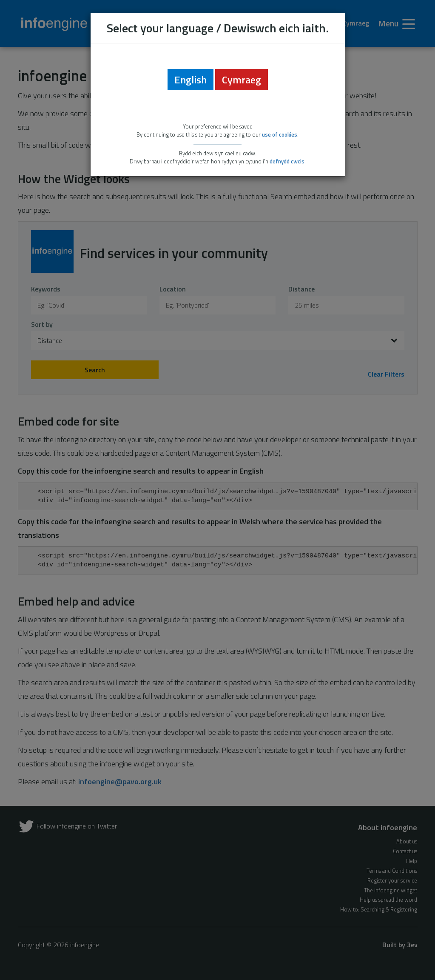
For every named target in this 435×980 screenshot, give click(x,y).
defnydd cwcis (287, 161)
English (190, 80)
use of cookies (280, 134)
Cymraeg (242, 80)
